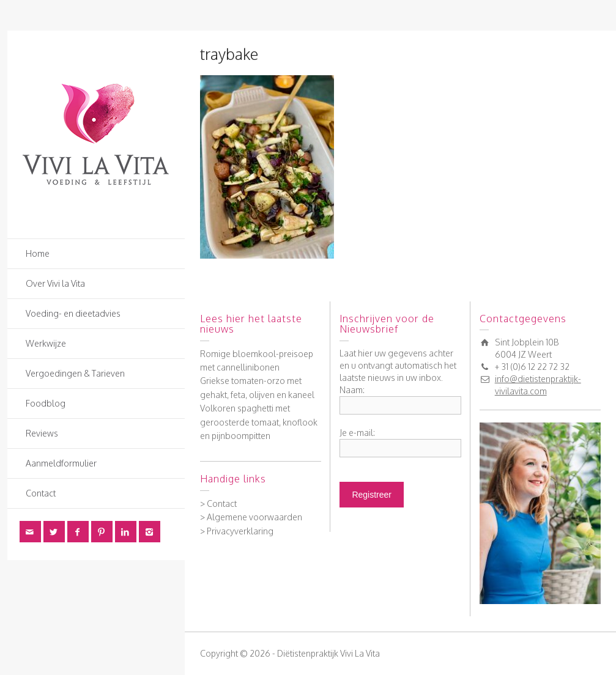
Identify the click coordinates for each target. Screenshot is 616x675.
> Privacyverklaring (237, 531)
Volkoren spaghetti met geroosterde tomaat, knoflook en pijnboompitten (259, 422)
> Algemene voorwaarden (251, 517)
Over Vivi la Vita (55, 283)
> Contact (218, 503)
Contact (41, 493)
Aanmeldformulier (61, 463)
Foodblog (46, 403)
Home (38, 253)
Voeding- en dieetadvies (73, 313)
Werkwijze (46, 343)
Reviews (42, 433)
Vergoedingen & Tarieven (75, 373)
